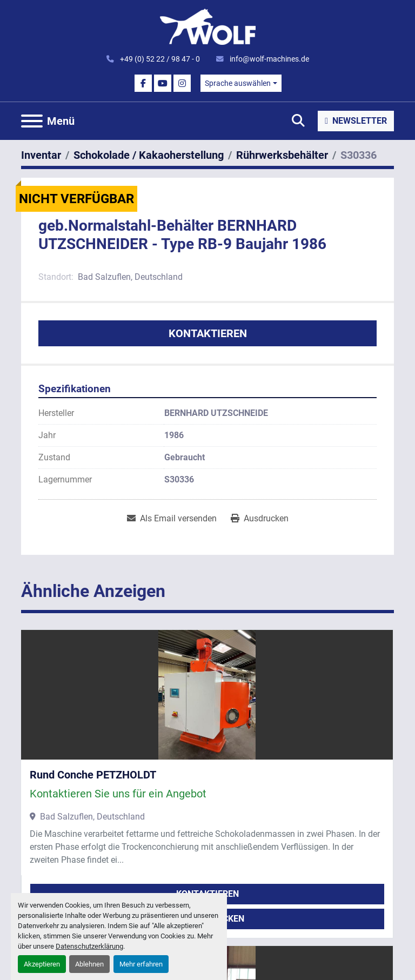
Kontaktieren (208, 333)
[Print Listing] (260, 519)
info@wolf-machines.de (269, 59)
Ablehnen (89, 964)
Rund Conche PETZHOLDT (93, 775)
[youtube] (163, 83)
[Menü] (32, 121)
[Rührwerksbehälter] (282, 155)
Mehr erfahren (141, 964)
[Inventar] (41, 155)
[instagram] (182, 83)
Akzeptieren (42, 964)
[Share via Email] (172, 519)
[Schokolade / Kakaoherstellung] (149, 155)
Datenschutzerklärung (89, 946)
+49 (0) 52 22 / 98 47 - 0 (159, 59)
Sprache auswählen (238, 83)
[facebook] (143, 83)
